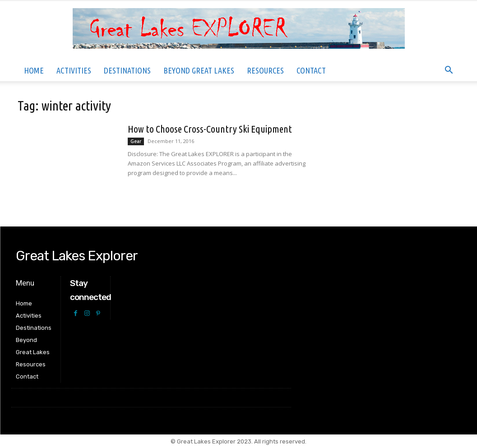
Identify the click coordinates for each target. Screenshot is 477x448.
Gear (136, 141)
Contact (311, 70)
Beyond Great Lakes (199, 70)
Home (34, 70)
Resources (265, 70)
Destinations (127, 70)
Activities (74, 70)
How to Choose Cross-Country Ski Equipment (210, 129)
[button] (449, 71)
